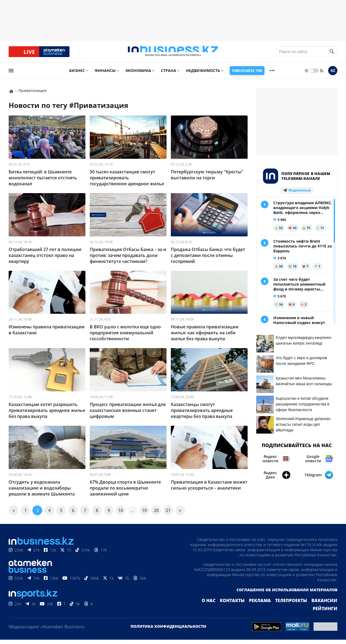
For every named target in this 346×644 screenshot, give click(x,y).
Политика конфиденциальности (168, 631)
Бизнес (77, 75)
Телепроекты (271, 605)
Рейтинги (327, 605)
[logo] (173, 54)
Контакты (217, 605)
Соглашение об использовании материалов (287, 594)
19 (144, 515)
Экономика (138, 75)
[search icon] (332, 54)
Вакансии (300, 605)
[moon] (322, 75)
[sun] (307, 75)
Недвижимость (203, 75)
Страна (169, 75)
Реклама (242, 605)
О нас (196, 605)
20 (156, 515)
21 (168, 515)
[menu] (11, 75)
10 (121, 515)
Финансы (105, 75)
